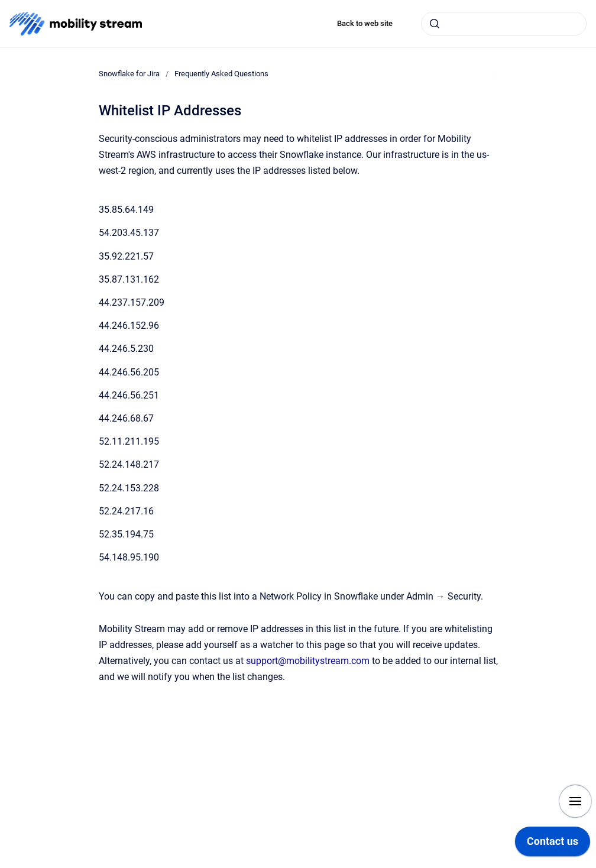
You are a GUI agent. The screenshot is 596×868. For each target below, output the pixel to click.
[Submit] (435, 24)
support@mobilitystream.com (308, 661)
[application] (553, 844)
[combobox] (504, 24)
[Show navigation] (575, 801)
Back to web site (365, 23)
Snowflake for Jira (129, 74)
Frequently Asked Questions (221, 74)
